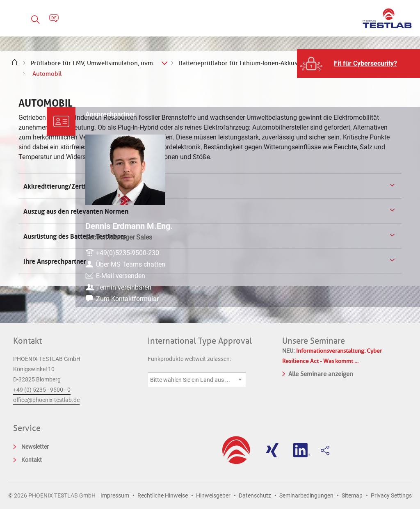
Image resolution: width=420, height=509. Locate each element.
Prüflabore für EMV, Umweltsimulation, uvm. (93, 63)
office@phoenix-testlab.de (46, 400)
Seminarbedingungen (306, 495)
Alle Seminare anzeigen (318, 373)
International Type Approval (200, 341)
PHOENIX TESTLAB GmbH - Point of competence (387, 18)
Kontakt (27, 341)
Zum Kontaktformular (376, 298)
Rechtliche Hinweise (163, 495)
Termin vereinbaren (372, 286)
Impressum (115, 495)
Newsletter (35, 447)
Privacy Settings (391, 495)
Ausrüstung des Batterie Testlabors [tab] (74, 236)
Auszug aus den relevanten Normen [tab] (75, 211)
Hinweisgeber (213, 495)
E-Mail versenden (369, 275)
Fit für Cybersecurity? (365, 63)
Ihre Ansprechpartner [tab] (56, 261)
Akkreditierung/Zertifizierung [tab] (67, 186)
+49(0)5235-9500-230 (376, 242)
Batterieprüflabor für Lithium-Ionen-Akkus (238, 63)
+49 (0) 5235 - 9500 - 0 (42, 390)
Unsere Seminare (314, 341)
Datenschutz (255, 495)
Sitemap (352, 495)
